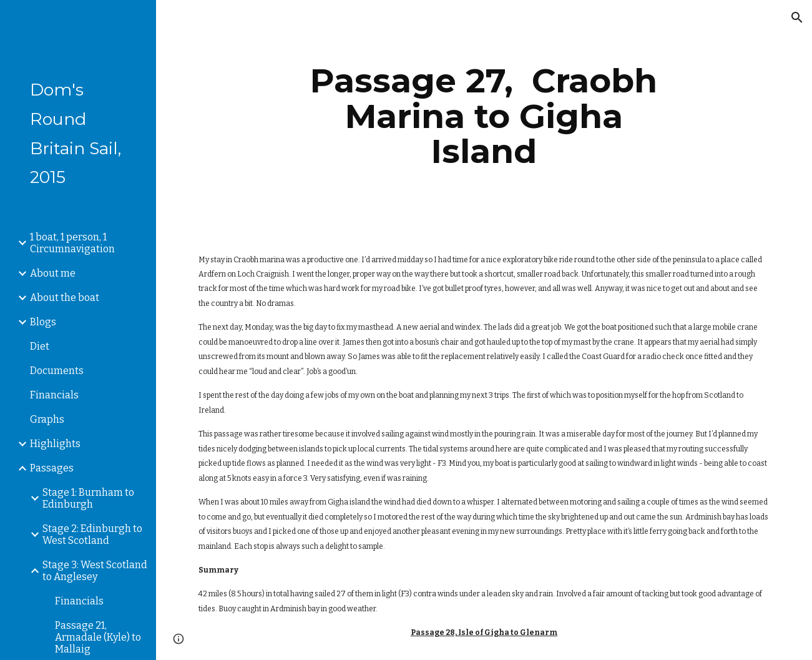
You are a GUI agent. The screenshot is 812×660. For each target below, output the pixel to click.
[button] (797, 17)
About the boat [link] (65, 298)
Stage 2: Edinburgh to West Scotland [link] (92, 534)
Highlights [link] (55, 444)
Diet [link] (40, 346)
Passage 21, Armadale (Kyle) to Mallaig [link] (98, 637)
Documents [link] (57, 371)
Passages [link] (52, 468)
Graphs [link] (47, 419)
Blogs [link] (43, 322)
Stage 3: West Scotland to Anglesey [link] (95, 571)
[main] (484, 116)
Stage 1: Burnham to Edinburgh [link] (88, 498)
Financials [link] (54, 395)
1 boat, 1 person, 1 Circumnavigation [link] (72, 243)
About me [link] (53, 273)
